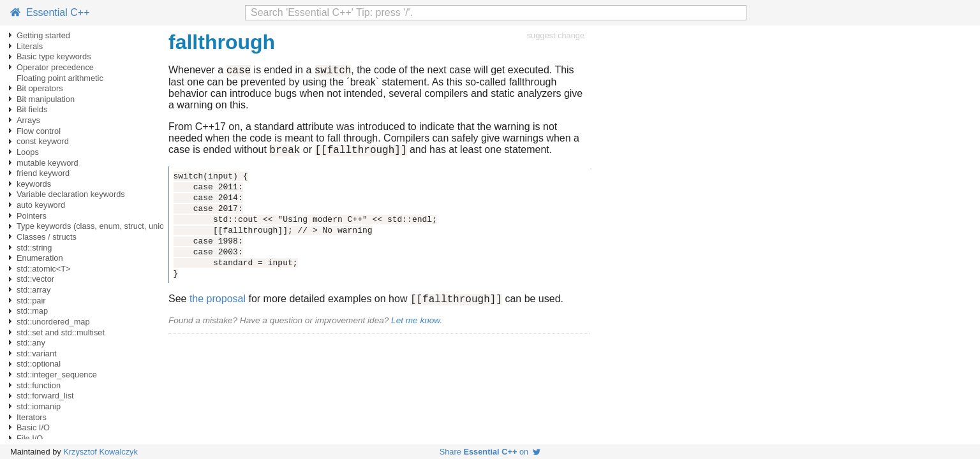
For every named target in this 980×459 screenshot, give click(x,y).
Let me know (415, 326)
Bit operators (40, 88)
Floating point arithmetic (60, 78)
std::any (31, 343)
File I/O (30, 438)
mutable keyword (48, 163)
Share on (490, 452)
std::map (32, 311)
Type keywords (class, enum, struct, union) (94, 226)
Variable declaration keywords (71, 194)
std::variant (37, 353)
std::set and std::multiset (61, 332)
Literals (30, 46)
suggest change (556, 35)
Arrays (28, 120)
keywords (34, 184)
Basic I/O (33, 427)
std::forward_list (45, 396)
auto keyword (41, 205)
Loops (28, 152)
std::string (34, 248)
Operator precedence (55, 67)
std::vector (35, 279)
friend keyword (43, 173)
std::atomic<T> (44, 269)
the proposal (218, 304)
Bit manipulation (46, 99)
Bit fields (32, 109)
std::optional (39, 364)
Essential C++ (50, 12)
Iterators (32, 417)
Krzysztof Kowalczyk (100, 452)
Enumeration (40, 258)
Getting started (43, 35)
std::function (39, 385)
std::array (33, 290)
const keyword (43, 141)
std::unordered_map (53, 322)
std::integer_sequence (57, 375)
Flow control (39, 131)
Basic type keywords (54, 56)
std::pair (31, 301)
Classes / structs (47, 237)
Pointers (32, 216)
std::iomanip (39, 406)
